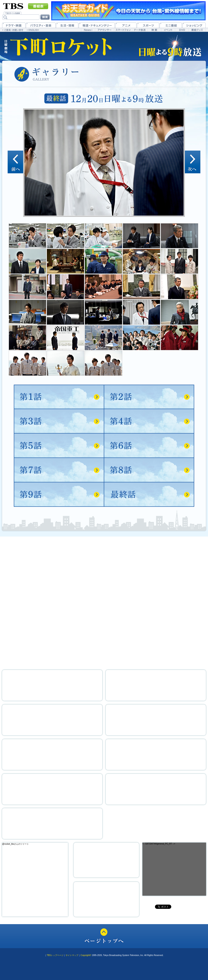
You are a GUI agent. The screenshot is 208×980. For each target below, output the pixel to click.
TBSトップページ (55, 955)
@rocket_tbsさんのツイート (15, 844)
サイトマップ (72, 955)
